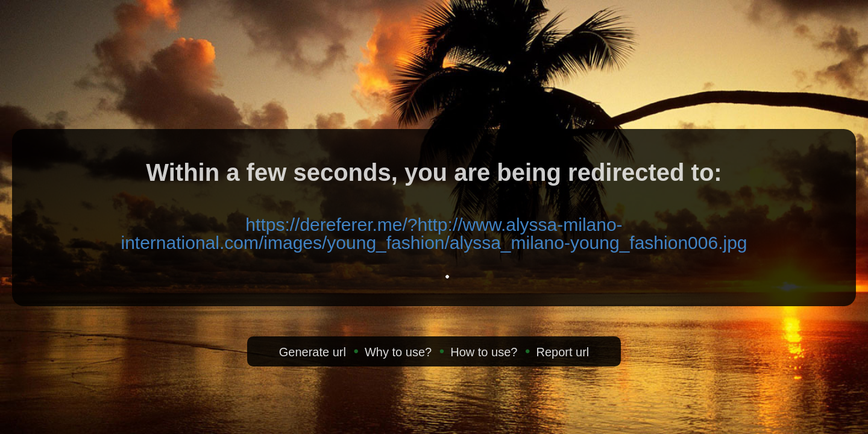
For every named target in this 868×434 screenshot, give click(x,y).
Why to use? (398, 352)
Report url (562, 352)
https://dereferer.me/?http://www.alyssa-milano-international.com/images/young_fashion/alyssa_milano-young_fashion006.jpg (434, 234)
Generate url (313, 352)
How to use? (484, 352)
